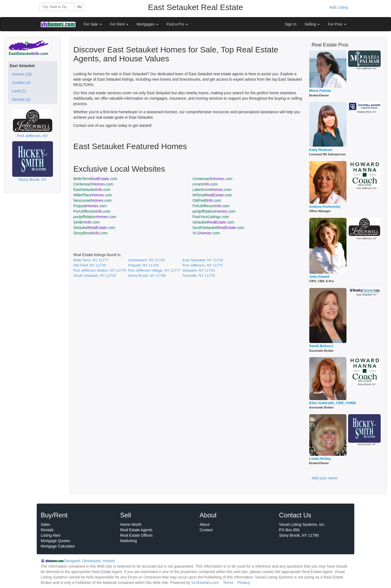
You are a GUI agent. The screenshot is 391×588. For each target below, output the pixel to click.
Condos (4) (20, 83)
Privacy (244, 583)
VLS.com (206, 233)
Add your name (325, 478)
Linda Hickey (320, 459)
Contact (206, 530)
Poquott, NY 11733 (143, 265)
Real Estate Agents (136, 530)
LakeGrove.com (212, 190)
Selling (312, 24)
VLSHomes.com (205, 583)
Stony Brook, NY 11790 (147, 276)
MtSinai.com (212, 195)
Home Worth (131, 524)
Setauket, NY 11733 (199, 270)
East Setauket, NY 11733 (203, 260)
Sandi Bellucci (321, 346)
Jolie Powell (319, 277)
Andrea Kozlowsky (325, 207)
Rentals (47, 530)
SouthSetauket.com (218, 228)
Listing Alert (51, 535)
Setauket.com (213, 222)
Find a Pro (177, 24)
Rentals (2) (20, 99)
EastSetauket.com (92, 190)
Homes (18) (21, 74)
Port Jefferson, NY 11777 (203, 265)
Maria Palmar (320, 91)
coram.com (205, 184)
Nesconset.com (92, 200)
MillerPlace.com (93, 195)
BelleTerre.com (95, 179)
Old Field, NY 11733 (90, 265)
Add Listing (339, 7)
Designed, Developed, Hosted (89, 561)
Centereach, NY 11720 (146, 260)
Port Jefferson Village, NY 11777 (154, 270)
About (205, 524)
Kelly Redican (321, 150)
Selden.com (86, 222)
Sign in (291, 24)
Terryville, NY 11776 (199, 276)
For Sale (93, 24)
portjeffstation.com (214, 211)
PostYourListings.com (211, 217)
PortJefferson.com (211, 206)
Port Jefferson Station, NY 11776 (100, 270)
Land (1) (18, 91)
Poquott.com (90, 206)
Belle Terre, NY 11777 (91, 260)
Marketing (129, 541)
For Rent (119, 24)
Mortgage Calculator (58, 546)
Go (80, 7)
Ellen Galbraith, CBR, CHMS (333, 403)
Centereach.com (212, 179)
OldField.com (207, 200)
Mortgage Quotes (55, 541)
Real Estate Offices (137, 535)
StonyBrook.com (90, 233)
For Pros (337, 24)
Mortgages (147, 24)
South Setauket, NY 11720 (95, 276)
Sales (45, 524)
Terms (228, 583)
